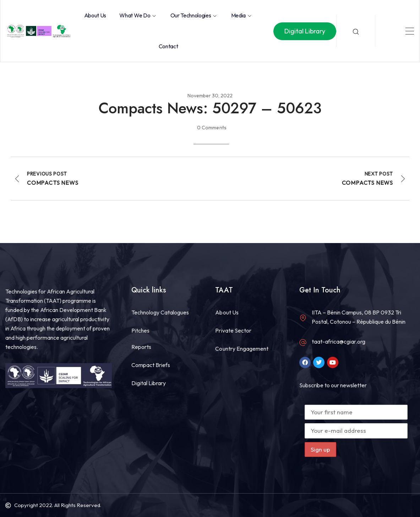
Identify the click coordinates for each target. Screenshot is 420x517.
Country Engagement (242, 349)
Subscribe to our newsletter (333, 385)
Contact (168, 46)
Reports (141, 347)
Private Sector (233, 330)
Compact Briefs (151, 365)
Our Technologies (194, 15)
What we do (138, 15)
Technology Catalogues (160, 312)
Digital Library (149, 383)
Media (242, 15)
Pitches (140, 330)
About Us (95, 15)
